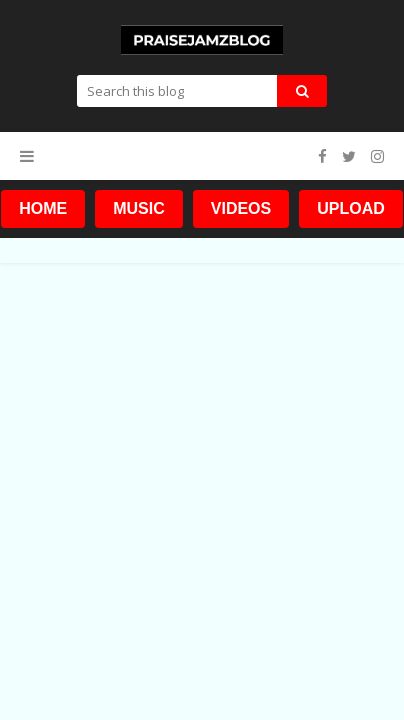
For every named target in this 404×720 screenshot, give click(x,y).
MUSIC (139, 208)
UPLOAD (351, 208)
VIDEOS (241, 208)
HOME (43, 208)
